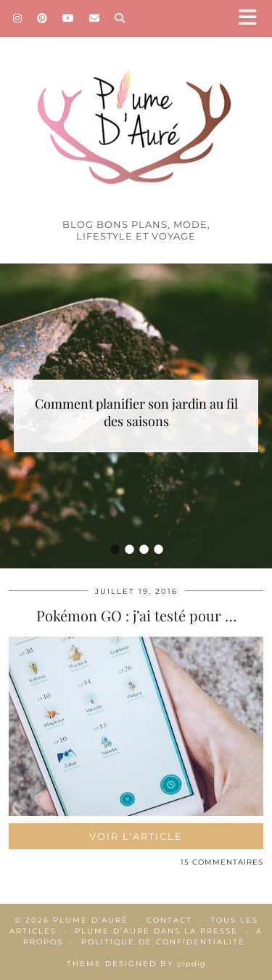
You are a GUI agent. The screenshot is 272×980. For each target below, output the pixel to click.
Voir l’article (136, 836)
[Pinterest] (42, 18)
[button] (252, 19)
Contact (169, 920)
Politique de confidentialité (163, 942)
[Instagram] (18, 18)
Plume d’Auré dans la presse (156, 931)
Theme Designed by (136, 964)
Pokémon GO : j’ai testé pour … (136, 615)
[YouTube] (69, 18)
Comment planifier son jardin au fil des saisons (136, 412)
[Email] (95, 18)
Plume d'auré (91, 920)
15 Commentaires (222, 862)
